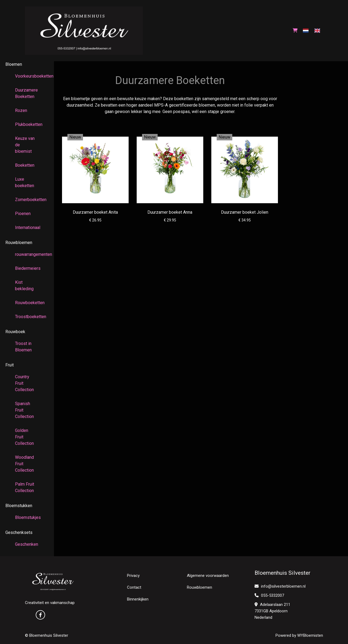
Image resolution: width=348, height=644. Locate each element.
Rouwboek (15, 332)
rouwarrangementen (27, 254)
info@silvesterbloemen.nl (280, 586)
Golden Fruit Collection (24, 437)
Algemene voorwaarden (208, 576)
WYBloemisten (310, 635)
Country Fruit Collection (24, 383)
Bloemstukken (19, 506)
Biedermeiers (27, 268)
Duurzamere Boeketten (26, 93)
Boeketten (25, 165)
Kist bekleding (24, 285)
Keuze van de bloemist (25, 145)
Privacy (133, 576)
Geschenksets (19, 532)
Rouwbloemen (19, 243)
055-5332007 (269, 595)
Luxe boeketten (25, 182)
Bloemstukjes (27, 517)
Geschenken (27, 544)
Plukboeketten (27, 124)
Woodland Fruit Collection (24, 464)
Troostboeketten (27, 317)
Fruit (10, 365)
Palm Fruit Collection (25, 487)
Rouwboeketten (27, 303)
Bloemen (14, 64)
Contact (134, 587)
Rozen (21, 110)
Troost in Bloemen (23, 347)
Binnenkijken (138, 599)
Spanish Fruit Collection (24, 410)
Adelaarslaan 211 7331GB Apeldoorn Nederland (272, 611)
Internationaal (27, 228)
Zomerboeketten (27, 200)
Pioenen (23, 214)
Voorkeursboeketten (27, 76)
